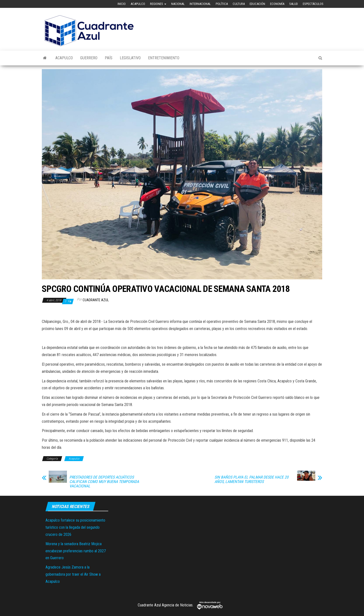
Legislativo (130, 58)
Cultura (239, 4)
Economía (277, 4)
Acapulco (138, 4)
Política (222, 4)
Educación (257, 4)
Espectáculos (313, 4)
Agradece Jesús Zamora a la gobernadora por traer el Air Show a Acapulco (73, 574)
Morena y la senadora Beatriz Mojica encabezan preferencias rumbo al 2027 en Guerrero (76, 551)
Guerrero (89, 58)
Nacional (178, 4)
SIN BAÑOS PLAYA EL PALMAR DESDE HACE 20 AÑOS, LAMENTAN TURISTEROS (251, 480)
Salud (294, 4)
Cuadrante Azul (96, 300)
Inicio (122, 4)
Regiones (158, 4)
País (109, 58)
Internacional (200, 4)
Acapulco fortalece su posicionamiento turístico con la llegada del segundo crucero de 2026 (75, 527)
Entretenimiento (164, 58)
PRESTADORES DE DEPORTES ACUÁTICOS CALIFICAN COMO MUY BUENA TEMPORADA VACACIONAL (104, 482)
